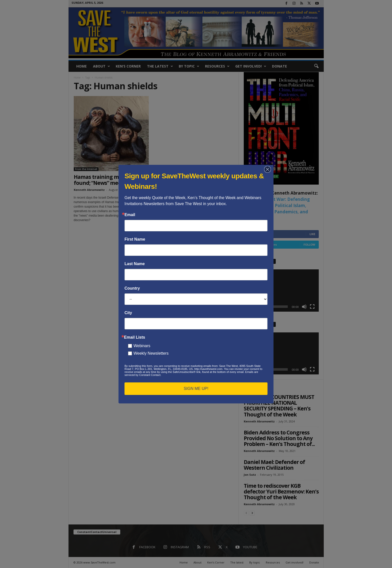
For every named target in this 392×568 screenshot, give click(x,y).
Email (130, 215)
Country (132, 288)
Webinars (142, 346)
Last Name (135, 264)
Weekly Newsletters (151, 353)
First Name (135, 239)
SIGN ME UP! (196, 389)
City (128, 313)
